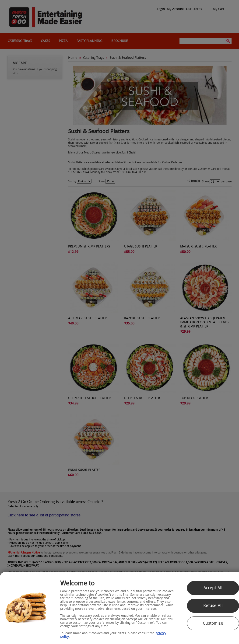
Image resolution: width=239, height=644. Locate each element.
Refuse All (213, 606)
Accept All (213, 588)
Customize (213, 623)
